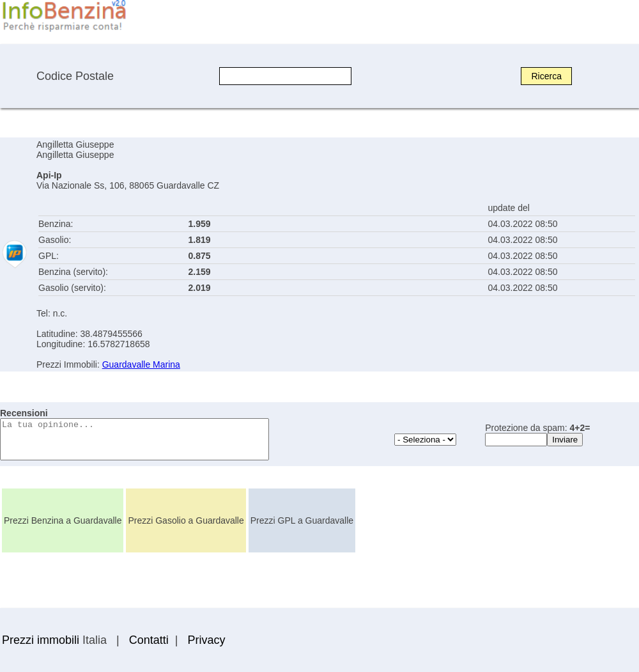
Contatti (149, 640)
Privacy (206, 640)
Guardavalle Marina (141, 364)
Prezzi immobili (41, 640)
